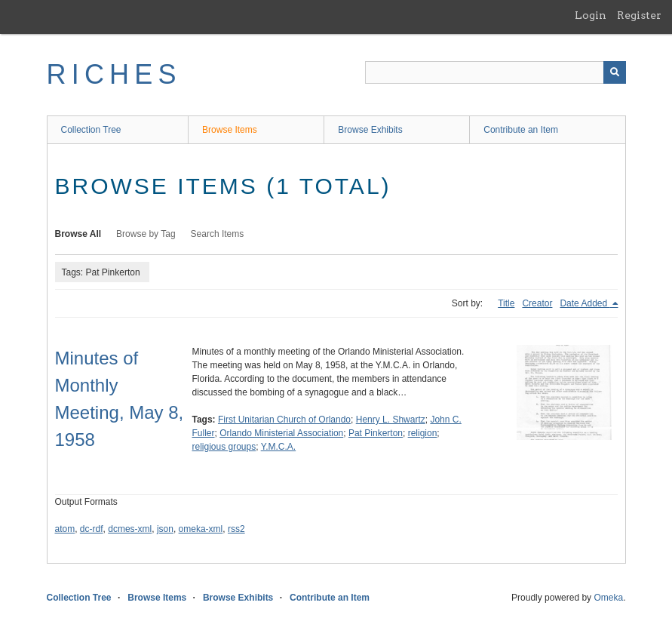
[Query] (496, 72)
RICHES (114, 74)
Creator (537, 303)
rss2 (236, 529)
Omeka (608, 598)
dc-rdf (92, 529)
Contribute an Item (521, 130)
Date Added (585, 303)
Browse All (78, 234)
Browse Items (230, 130)
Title (506, 303)
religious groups (224, 447)
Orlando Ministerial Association (281, 433)
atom (65, 529)
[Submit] (615, 72)
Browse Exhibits (370, 130)
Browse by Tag (146, 234)
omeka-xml (201, 529)
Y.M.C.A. (278, 447)
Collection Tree (91, 130)
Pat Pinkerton (376, 433)
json (165, 529)
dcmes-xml (130, 529)
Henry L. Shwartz (391, 420)
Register (639, 15)
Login (591, 15)
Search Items (218, 234)
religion (423, 433)
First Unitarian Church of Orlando (284, 420)
